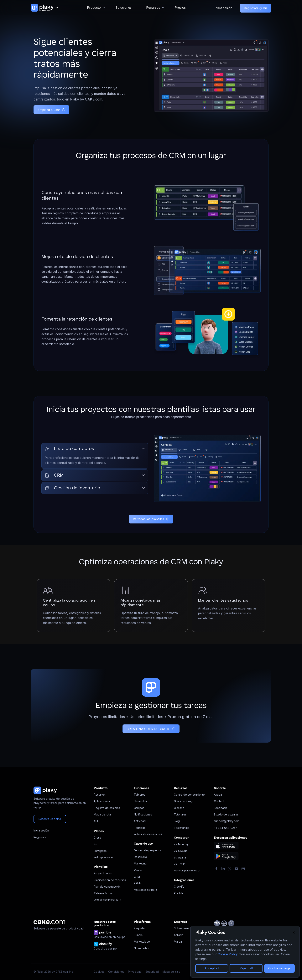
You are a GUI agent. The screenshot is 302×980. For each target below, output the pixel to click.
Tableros (140, 795)
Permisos (140, 828)
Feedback (220, 808)
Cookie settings (279, 968)
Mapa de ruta (102, 814)
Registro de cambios (107, 808)
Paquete (139, 928)
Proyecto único (104, 873)
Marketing (140, 863)
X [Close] (294, 933)
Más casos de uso (146, 890)
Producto (94, 8)
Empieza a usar (51, 110)
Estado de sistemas (226, 814)
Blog (177, 821)
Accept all (212, 968)
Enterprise (100, 851)
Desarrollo (140, 857)
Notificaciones (143, 814)
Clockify (179, 887)
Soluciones (123, 8)
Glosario (179, 808)
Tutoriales (180, 814)
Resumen (100, 795)
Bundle (138, 935)
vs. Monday (181, 844)
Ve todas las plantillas (151, 519)
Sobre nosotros (184, 928)
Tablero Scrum (103, 893)
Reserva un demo (50, 819)
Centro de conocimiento (189, 795)
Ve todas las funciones (148, 834)
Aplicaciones (102, 801)
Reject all (246, 968)
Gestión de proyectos (148, 850)
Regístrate (40, 837)
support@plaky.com (227, 821)
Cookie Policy (228, 954)
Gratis (97, 838)
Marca (178, 942)
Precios (180, 8)
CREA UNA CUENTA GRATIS (151, 729)
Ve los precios (103, 857)
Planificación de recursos (110, 880)
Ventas (138, 870)
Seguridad (152, 972)
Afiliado (179, 935)
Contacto (220, 801)
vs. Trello (180, 864)
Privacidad (135, 972)
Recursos (153, 8)
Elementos (140, 801)
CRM (137, 877)
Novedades (141, 948)
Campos (139, 808)
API (96, 821)
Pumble (179, 893)
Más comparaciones (187, 871)
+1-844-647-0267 (226, 828)
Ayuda (218, 795)
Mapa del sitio (171, 972)
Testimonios (182, 828)
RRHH (138, 883)
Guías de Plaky (183, 801)
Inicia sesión (223, 8)
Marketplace (142, 942)
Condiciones (116, 972)
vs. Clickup (181, 851)
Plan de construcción (107, 887)
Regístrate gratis (256, 8)
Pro (96, 844)
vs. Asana (180, 857)
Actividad (140, 821)
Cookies (99, 972)
